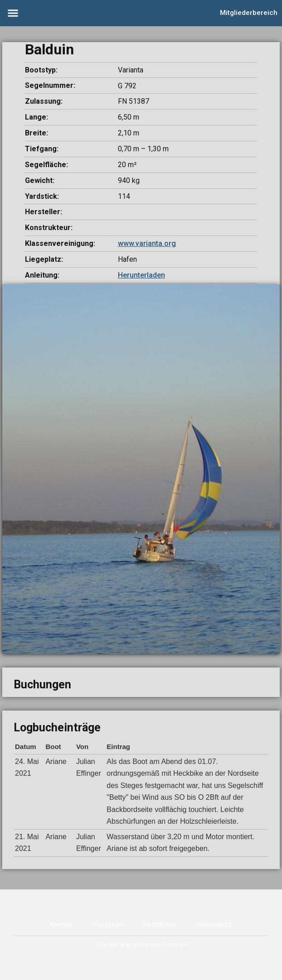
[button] (13, 13)
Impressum (108, 925)
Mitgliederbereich (249, 13)
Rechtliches (160, 925)
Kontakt (61, 925)
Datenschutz (214, 925)
